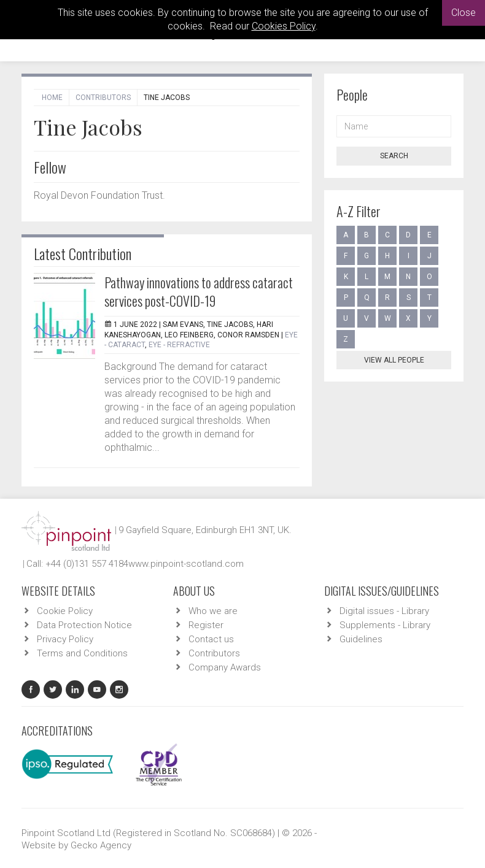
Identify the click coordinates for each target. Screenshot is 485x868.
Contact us (211, 639)
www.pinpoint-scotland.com (186, 564)
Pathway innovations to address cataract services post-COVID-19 (199, 291)
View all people (394, 360)
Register (206, 625)
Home (52, 98)
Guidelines (361, 639)
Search (394, 156)
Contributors (103, 98)
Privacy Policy (65, 639)
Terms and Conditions (82, 653)
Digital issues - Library (384, 611)
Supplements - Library (385, 625)
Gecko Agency (101, 845)
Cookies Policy (284, 26)
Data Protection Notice (84, 625)
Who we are (213, 611)
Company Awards (225, 667)
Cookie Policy (65, 611)
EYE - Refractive (179, 345)
